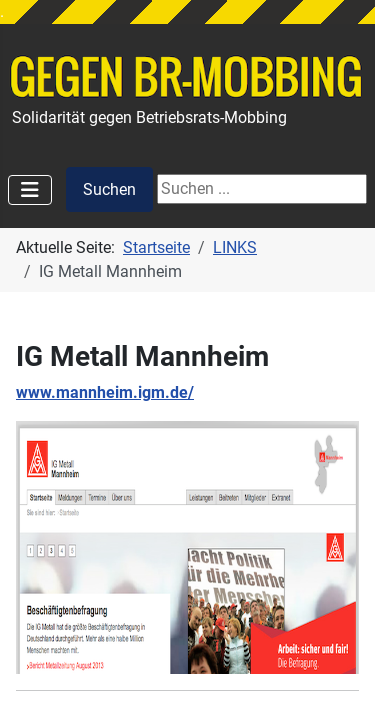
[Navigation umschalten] (30, 190)
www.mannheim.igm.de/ (105, 392)
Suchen (109, 189)
